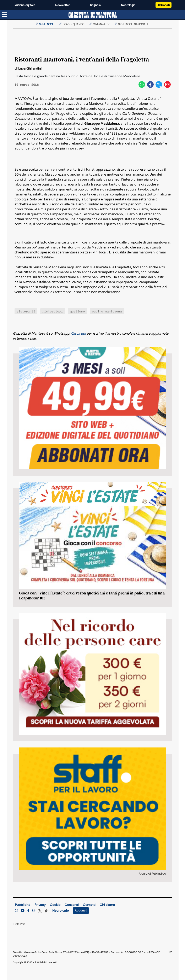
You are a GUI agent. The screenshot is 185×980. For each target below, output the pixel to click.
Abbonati (164, 5)
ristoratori (53, 311)
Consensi (72, 905)
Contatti (89, 905)
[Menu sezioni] (5, 15)
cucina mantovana (107, 311)
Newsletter (62, 5)
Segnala (95, 5)
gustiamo (77, 311)
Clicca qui (78, 333)
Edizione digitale (24, 5)
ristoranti (26, 311)
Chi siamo (107, 905)
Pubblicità (23, 905)
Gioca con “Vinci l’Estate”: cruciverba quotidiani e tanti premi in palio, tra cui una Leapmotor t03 (92, 595)
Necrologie (128, 5)
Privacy (40, 905)
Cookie (55, 905)
